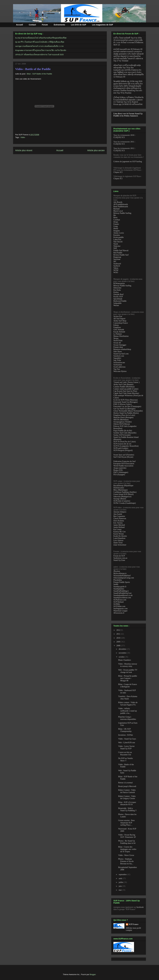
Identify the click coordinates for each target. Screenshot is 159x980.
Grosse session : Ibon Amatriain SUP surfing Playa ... (126, 823)
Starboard (117, 264)
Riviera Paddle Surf (121, 255)
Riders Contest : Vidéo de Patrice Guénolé (127, 791)
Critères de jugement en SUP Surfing (128, 162)
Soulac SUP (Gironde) (122, 435)
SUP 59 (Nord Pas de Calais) (125, 442)
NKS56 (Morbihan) (121, 420)
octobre (122, 657)
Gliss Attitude (119, 330)
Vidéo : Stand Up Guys (127, 739)
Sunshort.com (119, 356)
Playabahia (118, 580)
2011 (119, 634)
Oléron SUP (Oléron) (122, 424)
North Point (118, 341)
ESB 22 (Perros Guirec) (123, 404)
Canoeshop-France (121, 323)
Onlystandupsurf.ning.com (124, 578)
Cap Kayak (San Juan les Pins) (125, 391)
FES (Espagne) (119, 475)
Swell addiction (119, 367)
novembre (123, 653)
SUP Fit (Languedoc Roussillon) (126, 446)
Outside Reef (118, 294)
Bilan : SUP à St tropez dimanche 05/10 (127, 803)
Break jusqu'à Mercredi (127, 786)
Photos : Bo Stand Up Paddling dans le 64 (127, 842)
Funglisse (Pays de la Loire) (124, 415)
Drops (116, 222)
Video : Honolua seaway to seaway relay (128, 665)
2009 (119, 642)
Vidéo (23, 137)
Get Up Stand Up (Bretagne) (124, 409)
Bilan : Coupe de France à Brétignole (128, 686)
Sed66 (116, 584)
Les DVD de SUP (79, 25)
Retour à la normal (125, 783)
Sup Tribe (117, 360)
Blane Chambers (125, 660)
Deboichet (117, 288)
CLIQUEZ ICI (119, 137)
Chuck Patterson (120, 518)
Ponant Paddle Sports (122, 582)
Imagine (117, 231)
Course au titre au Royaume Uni (125, 753)
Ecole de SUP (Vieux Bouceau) (125, 400)
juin (120, 886)
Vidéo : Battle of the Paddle (33, 69)
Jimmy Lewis (119, 233)
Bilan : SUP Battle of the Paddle (39, 74)
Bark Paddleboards (121, 207)
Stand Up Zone (119, 560)
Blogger (93, 974)
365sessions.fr (119, 613)
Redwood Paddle (120, 301)
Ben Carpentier (119, 516)
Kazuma (117, 235)
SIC (115, 261)
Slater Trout (118, 543)
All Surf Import (119, 319)
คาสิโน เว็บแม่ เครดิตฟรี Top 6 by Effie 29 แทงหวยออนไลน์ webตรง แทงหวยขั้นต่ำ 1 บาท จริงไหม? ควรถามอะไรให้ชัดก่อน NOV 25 (128, 41)
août (121, 878)
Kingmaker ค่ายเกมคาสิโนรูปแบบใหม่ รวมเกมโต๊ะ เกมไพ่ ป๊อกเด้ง (41, 50)
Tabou (116, 268)
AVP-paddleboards (121, 204)
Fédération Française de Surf (124, 461)
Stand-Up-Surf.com (121, 354)
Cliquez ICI (118, 172)
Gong (116, 226)
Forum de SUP (119, 556)
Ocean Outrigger (120, 345)
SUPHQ (117, 604)
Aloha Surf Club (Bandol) (123, 384)
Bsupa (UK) (118, 470)
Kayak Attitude (119, 332)
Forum (45, 25)
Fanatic (116, 224)
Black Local (118, 211)
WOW (116, 270)
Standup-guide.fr (120, 587)
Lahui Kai (117, 240)
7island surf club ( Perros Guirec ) (127, 382)
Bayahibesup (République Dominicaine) (123, 487)
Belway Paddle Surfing (122, 213)
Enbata (116, 325)
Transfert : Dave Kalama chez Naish (128, 698)
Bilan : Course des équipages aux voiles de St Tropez (127, 849)
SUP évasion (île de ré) (122, 444)
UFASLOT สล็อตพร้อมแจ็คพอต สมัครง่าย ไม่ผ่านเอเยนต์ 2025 (39, 55)
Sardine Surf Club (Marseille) (125, 433)
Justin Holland (119, 527)
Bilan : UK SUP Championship (125, 730)
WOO (116, 272)
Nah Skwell (118, 242)
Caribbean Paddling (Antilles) (125, 492)
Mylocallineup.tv (120, 573)
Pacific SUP (118, 297)
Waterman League (120, 611)
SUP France (134, 924)
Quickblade (118, 299)
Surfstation (118, 365)
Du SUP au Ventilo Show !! (125, 760)
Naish (116, 244)
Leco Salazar (118, 540)
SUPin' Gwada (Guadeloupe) (125, 503)
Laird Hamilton (119, 538)
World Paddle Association (123, 466)
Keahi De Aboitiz (120, 536)
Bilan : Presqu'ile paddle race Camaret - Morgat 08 (128, 678)
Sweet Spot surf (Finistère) (124, 455)
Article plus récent (24, 150)
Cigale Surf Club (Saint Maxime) (126, 393)
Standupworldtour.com (122, 598)
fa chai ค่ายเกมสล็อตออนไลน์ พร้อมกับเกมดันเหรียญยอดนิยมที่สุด (41, 38)
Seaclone (117, 259)
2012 (119, 630)
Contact (32, 25)
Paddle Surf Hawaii (121, 250)
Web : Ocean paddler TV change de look (128, 671)
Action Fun (118, 316)
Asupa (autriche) (120, 468)
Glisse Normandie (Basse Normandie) (128, 411)
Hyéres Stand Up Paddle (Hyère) (126, 413)
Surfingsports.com (120, 609)
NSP (115, 248)
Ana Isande (118, 514)
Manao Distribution (121, 336)
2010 (119, 638)
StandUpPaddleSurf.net (122, 593)
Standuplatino (119, 589)
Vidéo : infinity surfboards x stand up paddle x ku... (127, 711)
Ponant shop (118, 347)
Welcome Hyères (120, 371)
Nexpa (116, 338)
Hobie (116, 229)
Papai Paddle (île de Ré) (123, 431)
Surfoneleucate (119, 363)
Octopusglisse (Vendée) (123, 422)
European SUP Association (124, 464)
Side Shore (118, 352)
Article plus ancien (96, 150)
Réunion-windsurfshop (122, 349)
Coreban (117, 220)
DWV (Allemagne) (121, 472)
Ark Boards (118, 202)
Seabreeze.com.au (120, 558)
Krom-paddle (119, 237)
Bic (115, 215)
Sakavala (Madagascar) (122, 497)
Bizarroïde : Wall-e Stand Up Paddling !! (127, 809)
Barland (116, 209)
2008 (119, 646)
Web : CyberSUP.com (127, 743)
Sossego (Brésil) (120, 499)
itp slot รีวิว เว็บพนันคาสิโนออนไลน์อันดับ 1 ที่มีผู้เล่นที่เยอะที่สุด (40, 42)
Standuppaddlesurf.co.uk (123, 595)
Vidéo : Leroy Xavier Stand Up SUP (126, 747)
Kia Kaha (117, 290)
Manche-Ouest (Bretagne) (123, 417)
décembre (123, 649)
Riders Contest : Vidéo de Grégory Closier (127, 797)
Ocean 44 (117, 343)
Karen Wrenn (119, 534)
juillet (121, 882)
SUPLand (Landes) (121, 448)
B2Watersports (119, 283)
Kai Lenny (117, 529)
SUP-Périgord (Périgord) (123, 450)
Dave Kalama (119, 521)
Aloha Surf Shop (120, 321)
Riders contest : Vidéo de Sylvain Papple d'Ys (128, 704)
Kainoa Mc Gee (120, 532)
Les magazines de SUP (102, 25)
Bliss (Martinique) (120, 490)
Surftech (117, 266)
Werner (116, 305)
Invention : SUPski (126, 735)
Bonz (115, 218)
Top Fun (117, 369)
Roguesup (117, 257)
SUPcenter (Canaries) (122, 501)
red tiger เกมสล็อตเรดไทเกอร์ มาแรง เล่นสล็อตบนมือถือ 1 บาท (39, 46)
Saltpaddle (117, 303)
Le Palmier (118, 334)
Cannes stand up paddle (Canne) (126, 389)
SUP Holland (118, 602)
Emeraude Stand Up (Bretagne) (125, 402)
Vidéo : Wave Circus (126, 855)
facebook (140, 907)
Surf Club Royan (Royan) (123, 457)
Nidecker (117, 246)
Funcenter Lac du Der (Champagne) (127, 406)
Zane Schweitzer (120, 545)
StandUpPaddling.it (121, 591)
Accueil (19, 25)
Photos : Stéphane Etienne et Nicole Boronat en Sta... (126, 861)
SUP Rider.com (119, 606)
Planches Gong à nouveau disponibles (127, 718)
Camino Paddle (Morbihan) (124, 387)
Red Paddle (118, 253)
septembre (123, 874)
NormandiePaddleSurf (122, 576)
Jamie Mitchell (119, 525)
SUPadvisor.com (120, 600)
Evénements (59, 25)
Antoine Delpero (120, 512)
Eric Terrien (118, 523)
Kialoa (116, 292)
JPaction (117, 571)
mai (120, 890)
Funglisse (117, 327)
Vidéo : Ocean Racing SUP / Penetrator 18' (127, 836)
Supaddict (117, 358)
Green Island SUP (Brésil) (124, 494)
